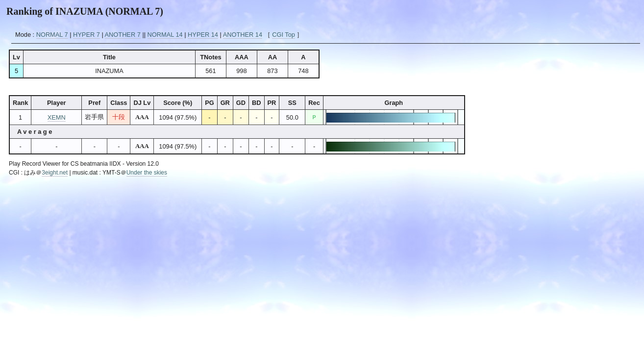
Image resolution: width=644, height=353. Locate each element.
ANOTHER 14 (243, 35)
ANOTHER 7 (123, 35)
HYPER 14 (203, 35)
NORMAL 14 (165, 35)
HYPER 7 (87, 35)
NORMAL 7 (52, 35)
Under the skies (147, 173)
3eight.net (55, 173)
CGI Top (284, 35)
